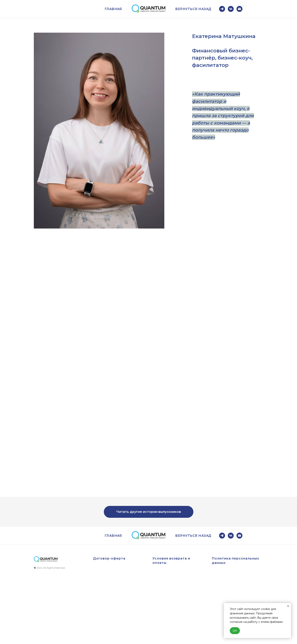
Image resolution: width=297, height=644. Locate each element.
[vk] (231, 9)
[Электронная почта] (239, 9)
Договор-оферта (109, 558)
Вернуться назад (193, 9)
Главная (113, 9)
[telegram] (222, 9)
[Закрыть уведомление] (288, 606)
